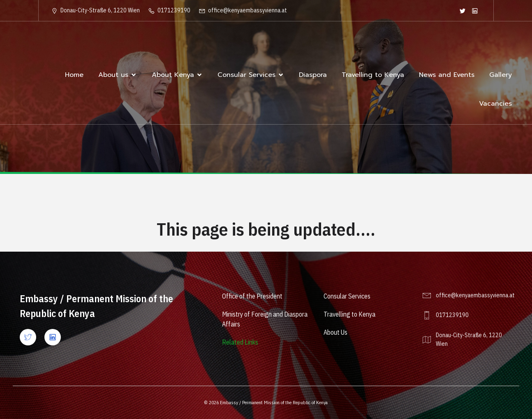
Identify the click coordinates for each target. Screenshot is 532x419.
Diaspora (313, 75)
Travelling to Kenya (373, 75)
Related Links (240, 342)
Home (74, 75)
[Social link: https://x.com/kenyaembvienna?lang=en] (32, 337)
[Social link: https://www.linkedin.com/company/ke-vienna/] (475, 11)
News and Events (447, 75)
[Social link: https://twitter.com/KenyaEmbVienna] (463, 11)
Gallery (501, 75)
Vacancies (495, 104)
